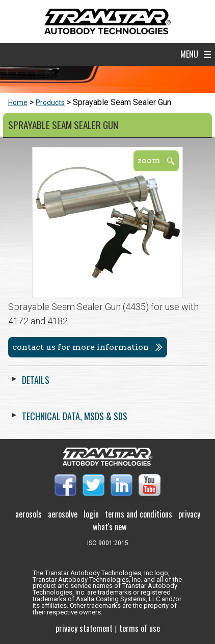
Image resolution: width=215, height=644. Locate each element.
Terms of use (140, 628)
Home (18, 102)
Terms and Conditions (139, 514)
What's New (110, 527)
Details (36, 380)
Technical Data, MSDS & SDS (75, 416)
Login (91, 514)
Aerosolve (63, 514)
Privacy (189, 514)
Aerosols (29, 514)
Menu (189, 54)
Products (50, 102)
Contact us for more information (80, 347)
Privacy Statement (84, 628)
